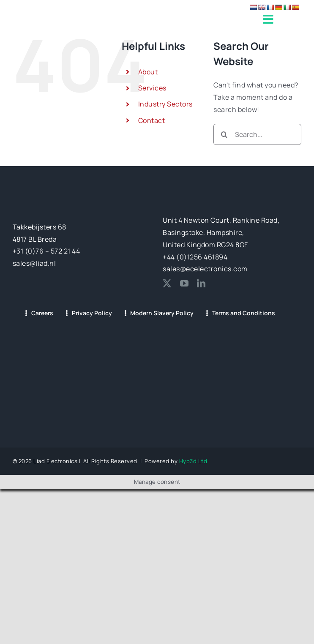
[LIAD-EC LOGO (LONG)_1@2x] (70, 15)
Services (152, 88)
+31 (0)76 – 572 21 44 (46, 251)
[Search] (224, 134)
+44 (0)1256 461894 (195, 257)
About (148, 72)
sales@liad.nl (34, 263)
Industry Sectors (165, 104)
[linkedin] (201, 284)
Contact (152, 120)
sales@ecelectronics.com (205, 269)
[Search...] (257, 134)
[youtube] (184, 284)
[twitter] (167, 284)
